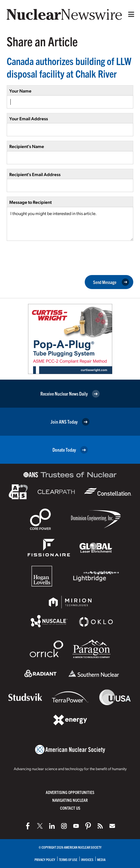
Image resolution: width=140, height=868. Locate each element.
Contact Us (70, 808)
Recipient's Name (27, 146)
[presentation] (49, 257)
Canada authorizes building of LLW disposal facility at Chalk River (69, 67)
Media (101, 859)
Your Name (20, 91)
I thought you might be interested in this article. (70, 224)
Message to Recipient (30, 202)
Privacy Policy (45, 859)
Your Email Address (29, 118)
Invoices (87, 859)
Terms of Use (68, 859)
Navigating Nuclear (70, 800)
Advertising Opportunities (70, 792)
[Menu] (130, 14)
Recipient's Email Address (35, 174)
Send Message (111, 282)
